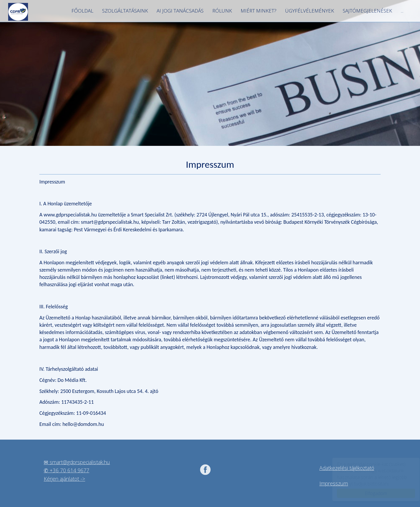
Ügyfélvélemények (310, 11)
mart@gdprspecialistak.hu (81, 462)
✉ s (48, 462)
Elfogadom (370, 493)
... (402, 11)
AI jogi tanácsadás (180, 11)
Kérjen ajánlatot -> (64, 479)
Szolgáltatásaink (125, 11)
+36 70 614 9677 (69, 470)
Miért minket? (259, 11)
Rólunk (222, 11)
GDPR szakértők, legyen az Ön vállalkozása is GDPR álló (18, 12)
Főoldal (82, 11)
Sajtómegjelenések (367, 11)
